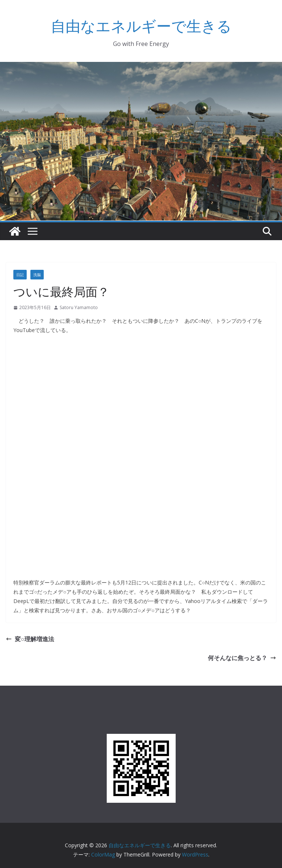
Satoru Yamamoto (79, 307)
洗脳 (37, 275)
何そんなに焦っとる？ (242, 658)
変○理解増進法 (30, 639)
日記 (20, 275)
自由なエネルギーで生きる (141, 26)
